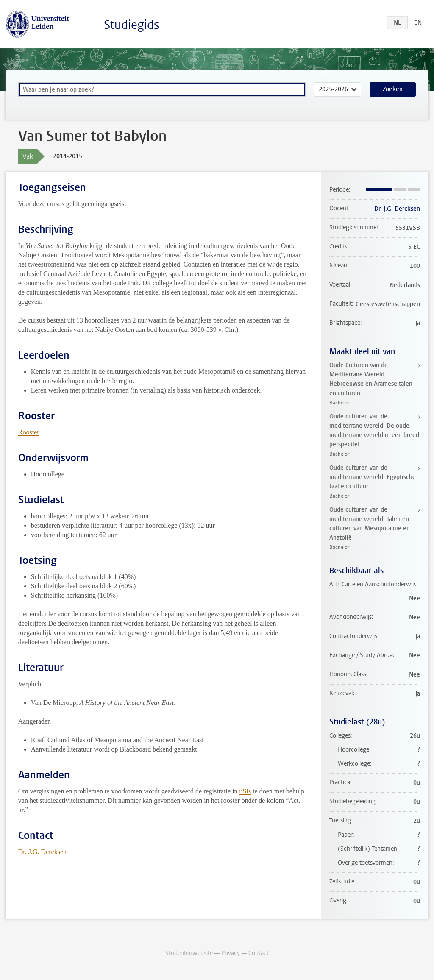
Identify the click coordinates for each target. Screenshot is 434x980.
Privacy (231, 953)
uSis (245, 791)
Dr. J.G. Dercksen (42, 852)
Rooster (29, 432)
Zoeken (393, 89)
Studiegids (132, 25)
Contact (259, 953)
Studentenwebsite (189, 953)
